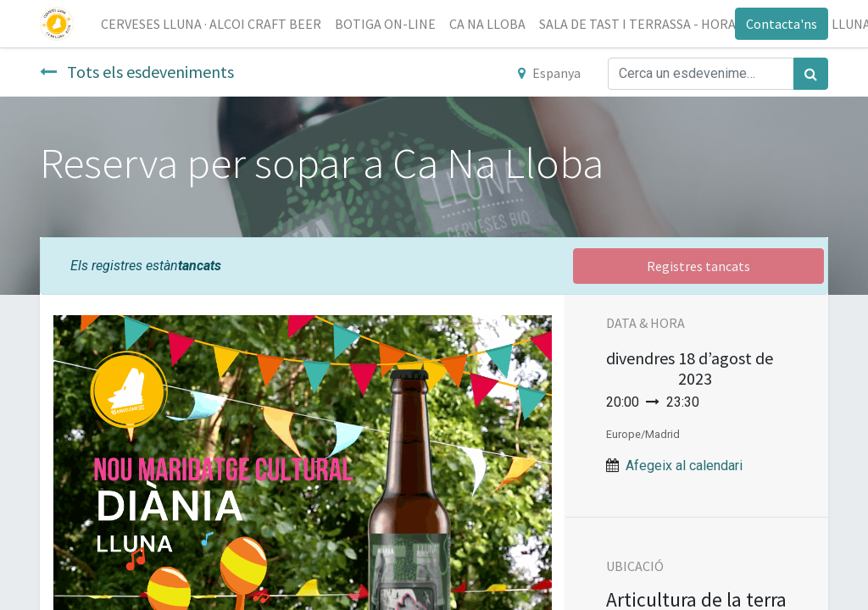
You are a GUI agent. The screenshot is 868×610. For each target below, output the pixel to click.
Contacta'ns (782, 24)
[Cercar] (811, 74)
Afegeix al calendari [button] (684, 466)
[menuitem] (211, 24)
